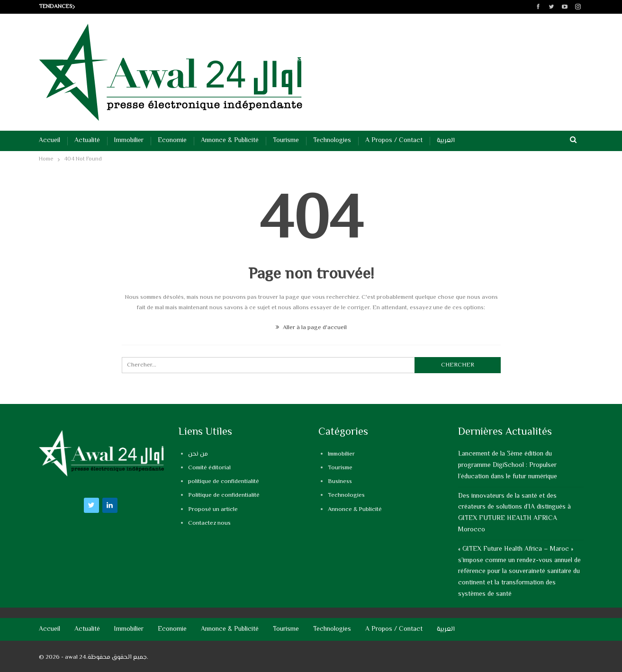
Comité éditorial (209, 468)
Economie (172, 141)
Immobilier (129, 141)
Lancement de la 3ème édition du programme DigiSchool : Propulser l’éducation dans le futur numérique (508, 466)
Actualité (87, 141)
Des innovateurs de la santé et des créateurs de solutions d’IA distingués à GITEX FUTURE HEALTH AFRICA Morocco (514, 513)
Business (340, 482)
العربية (446, 141)
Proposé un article (213, 510)
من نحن (198, 454)
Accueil (50, 141)
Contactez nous (209, 523)
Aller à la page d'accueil (311, 328)
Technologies (332, 141)
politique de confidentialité (224, 482)
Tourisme (286, 141)
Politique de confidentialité (224, 495)
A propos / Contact (394, 141)
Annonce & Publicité (230, 141)
